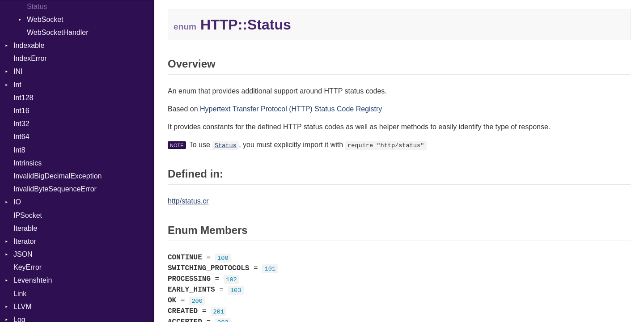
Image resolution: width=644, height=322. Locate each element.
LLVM (23, 307)
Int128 (23, 98)
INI (18, 71)
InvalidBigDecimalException (57, 176)
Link (20, 294)
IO (17, 202)
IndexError (30, 58)
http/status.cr (188, 201)
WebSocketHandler (58, 32)
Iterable (25, 228)
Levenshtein (33, 280)
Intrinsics (28, 163)
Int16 (21, 111)
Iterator (25, 241)
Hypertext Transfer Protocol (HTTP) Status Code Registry (291, 109)
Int (17, 85)
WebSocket (45, 19)
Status (226, 146)
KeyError (28, 267)
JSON (23, 254)
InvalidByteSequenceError (55, 189)
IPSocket (28, 215)
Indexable (29, 45)
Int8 (19, 150)
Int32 (21, 124)
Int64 (21, 137)
